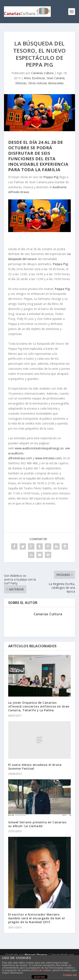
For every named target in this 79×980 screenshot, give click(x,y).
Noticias (21, 83)
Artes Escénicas (34, 78)
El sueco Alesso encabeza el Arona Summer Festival (35, 767)
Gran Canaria (56, 78)
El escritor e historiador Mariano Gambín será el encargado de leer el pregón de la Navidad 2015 (37, 918)
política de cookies (41, 970)
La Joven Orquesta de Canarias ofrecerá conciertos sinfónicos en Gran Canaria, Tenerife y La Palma (39, 706)
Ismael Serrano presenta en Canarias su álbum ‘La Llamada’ (37, 824)
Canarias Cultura (42, 73)
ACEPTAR (39, 977)
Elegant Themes (36, 955)
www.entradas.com (48, 458)
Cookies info (70, 975)
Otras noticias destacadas (46, 83)
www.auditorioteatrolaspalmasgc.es (39, 448)
